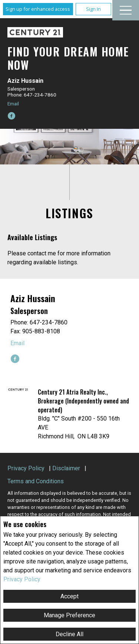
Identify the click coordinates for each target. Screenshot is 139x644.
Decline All (69, 634)
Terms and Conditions (36, 481)
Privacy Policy (22, 579)
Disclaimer (66, 468)
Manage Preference (69, 615)
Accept (69, 596)
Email (13, 104)
